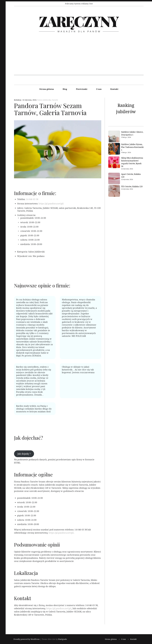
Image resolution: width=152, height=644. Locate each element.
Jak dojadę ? (24, 454)
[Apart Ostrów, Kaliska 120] (114, 179)
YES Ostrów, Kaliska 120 (132, 186)
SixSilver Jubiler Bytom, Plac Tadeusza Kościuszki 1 (132, 147)
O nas (99, 89)
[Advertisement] (79, 59)
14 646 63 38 (32, 199)
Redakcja (18, 100)
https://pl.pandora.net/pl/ (51, 204)
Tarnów (55, 100)
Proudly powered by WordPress (27, 639)
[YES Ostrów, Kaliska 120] (114, 191)
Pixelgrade (62, 639)
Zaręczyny (79, 21)
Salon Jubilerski (44, 100)
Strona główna (47, 89)
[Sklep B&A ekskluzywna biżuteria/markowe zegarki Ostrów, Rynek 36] (114, 163)
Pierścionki (82, 89)
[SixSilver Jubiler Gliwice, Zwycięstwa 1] (114, 137)
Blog (65, 89)
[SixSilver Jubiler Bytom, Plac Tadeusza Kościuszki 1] (114, 149)
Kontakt (114, 89)
